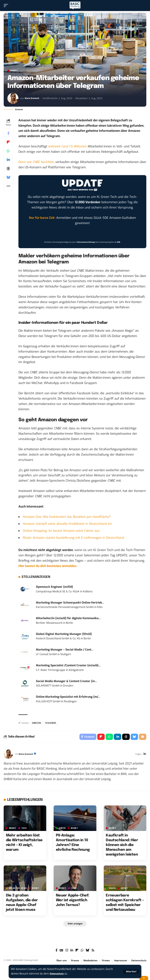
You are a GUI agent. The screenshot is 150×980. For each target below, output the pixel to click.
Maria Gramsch (33, 98)
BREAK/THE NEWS (18, 889)
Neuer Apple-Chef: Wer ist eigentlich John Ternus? (73, 901)
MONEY (14, 71)
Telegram (50, 723)
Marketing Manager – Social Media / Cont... (65, 650)
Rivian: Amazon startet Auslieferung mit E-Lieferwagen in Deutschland (73, 538)
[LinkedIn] (145, 755)
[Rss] (93, 952)
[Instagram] (67, 952)
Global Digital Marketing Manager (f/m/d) (64, 634)
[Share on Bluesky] (8, 177)
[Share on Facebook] (8, 133)
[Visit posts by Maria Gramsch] (13, 98)
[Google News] (61, 952)
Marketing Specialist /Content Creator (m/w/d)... (68, 665)
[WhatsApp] (82, 952)
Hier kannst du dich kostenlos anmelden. (48, 566)
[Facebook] (56, 952)
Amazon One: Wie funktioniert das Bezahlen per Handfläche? (67, 517)
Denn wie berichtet (36, 162)
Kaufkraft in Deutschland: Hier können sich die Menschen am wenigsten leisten (122, 846)
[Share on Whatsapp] (8, 151)
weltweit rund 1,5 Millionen (67, 146)
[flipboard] (77, 952)
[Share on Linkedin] (8, 160)
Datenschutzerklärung (86, 242)
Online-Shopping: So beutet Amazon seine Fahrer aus (61, 531)
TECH (24, 829)
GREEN (62, 829)
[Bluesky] (87, 952)
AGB (118, 242)
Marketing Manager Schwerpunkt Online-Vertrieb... (70, 603)
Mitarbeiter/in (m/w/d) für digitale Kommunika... (68, 618)
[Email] (142, 737)
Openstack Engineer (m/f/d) (54, 587)
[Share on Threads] (8, 169)
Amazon (36, 723)
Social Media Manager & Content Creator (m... (66, 681)
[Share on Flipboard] (8, 142)
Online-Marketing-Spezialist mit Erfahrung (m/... (68, 697)
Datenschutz (58, 974)
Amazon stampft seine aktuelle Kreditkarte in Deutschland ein (67, 524)
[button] (131, 972)
